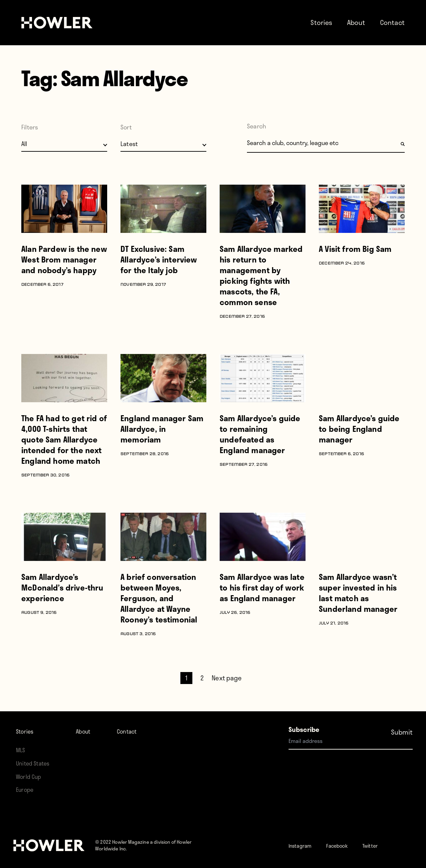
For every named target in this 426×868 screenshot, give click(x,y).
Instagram (304, 845)
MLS (21, 750)
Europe (26, 789)
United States (35, 763)
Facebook (347, 845)
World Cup (31, 776)
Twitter (386, 845)
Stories (321, 22)
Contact (392, 22)
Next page (227, 678)
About (356, 22)
